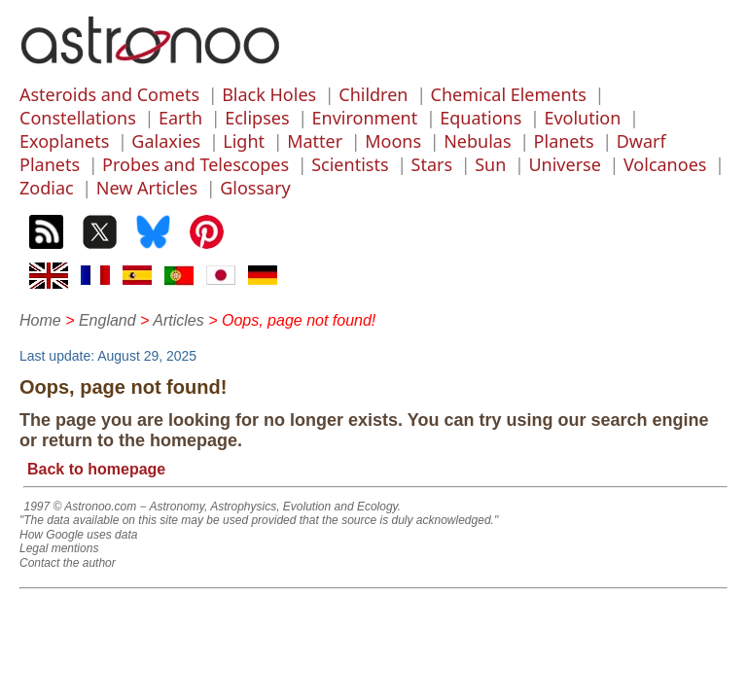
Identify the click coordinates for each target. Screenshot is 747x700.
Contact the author (68, 563)
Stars (432, 164)
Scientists (350, 164)
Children (373, 94)
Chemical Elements (509, 94)
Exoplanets (64, 141)
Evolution (582, 118)
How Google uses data (78, 535)
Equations (480, 118)
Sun (490, 164)
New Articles (147, 188)
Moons (393, 141)
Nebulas (477, 141)
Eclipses (257, 118)
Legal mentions (59, 548)
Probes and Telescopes (196, 164)
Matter (315, 141)
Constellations (78, 118)
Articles (178, 320)
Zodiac (47, 188)
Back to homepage (96, 469)
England (107, 320)
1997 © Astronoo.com (80, 507)
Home (40, 320)
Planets (564, 141)
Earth (180, 118)
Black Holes (269, 94)
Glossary (255, 188)
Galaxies (166, 141)
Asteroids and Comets (109, 94)
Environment (365, 118)
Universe (564, 164)
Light (244, 141)
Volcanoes (665, 164)
